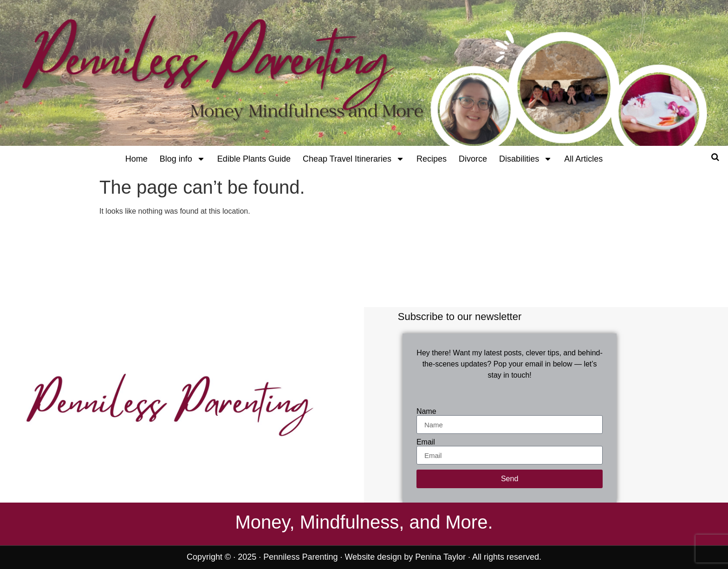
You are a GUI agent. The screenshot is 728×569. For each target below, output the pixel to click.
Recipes (432, 159)
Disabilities (526, 159)
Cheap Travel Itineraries (354, 159)
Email (426, 442)
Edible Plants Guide (254, 159)
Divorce (473, 159)
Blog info (182, 159)
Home (136, 159)
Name (426, 412)
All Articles (583, 159)
